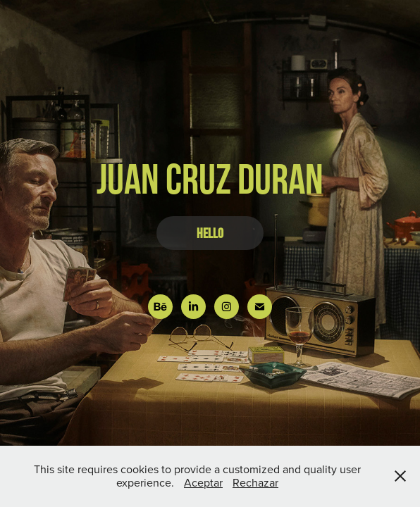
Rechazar (255, 482)
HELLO (210, 233)
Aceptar (203, 482)
